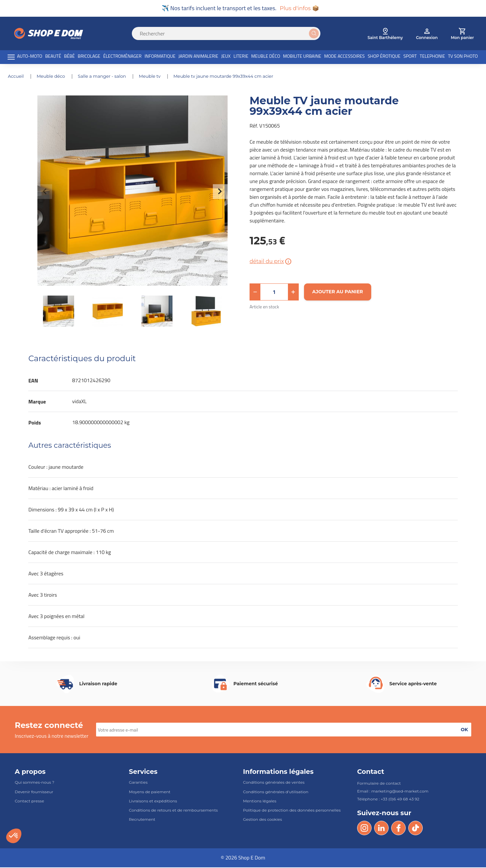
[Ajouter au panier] (338, 293)
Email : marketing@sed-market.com (393, 792)
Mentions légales (260, 802)
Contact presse (29, 802)
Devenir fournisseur (34, 792)
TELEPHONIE (432, 57)
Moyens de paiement (150, 792)
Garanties (138, 783)
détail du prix (271, 262)
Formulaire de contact (379, 784)
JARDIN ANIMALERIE (198, 57)
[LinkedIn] (381, 829)
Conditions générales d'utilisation (276, 792)
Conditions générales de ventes (274, 783)
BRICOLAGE (89, 57)
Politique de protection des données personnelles (292, 811)
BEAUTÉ (53, 57)
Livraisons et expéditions (153, 802)
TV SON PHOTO (463, 57)
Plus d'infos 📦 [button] (299, 9)
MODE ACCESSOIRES (345, 57)
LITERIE (241, 57)
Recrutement (142, 820)
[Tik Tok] (415, 829)
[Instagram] (364, 829)
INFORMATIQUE (160, 57)
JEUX (226, 57)
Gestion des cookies (263, 820)
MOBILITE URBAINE (302, 57)
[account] (427, 34)
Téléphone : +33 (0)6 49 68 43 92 (388, 800)
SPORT (410, 57)
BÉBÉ (69, 57)
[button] (255, 293)
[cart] (462, 34)
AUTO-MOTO (30, 57)
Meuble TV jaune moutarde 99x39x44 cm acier (232, 77)
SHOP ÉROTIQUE (384, 57)
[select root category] (385, 34)
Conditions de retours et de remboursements (173, 811)
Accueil (17, 77)
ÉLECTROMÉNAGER (122, 57)
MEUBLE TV (156, 77)
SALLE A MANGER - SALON (106, 77)
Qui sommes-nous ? (35, 783)
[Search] (230, 34)
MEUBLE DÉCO (266, 57)
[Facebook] (398, 829)
